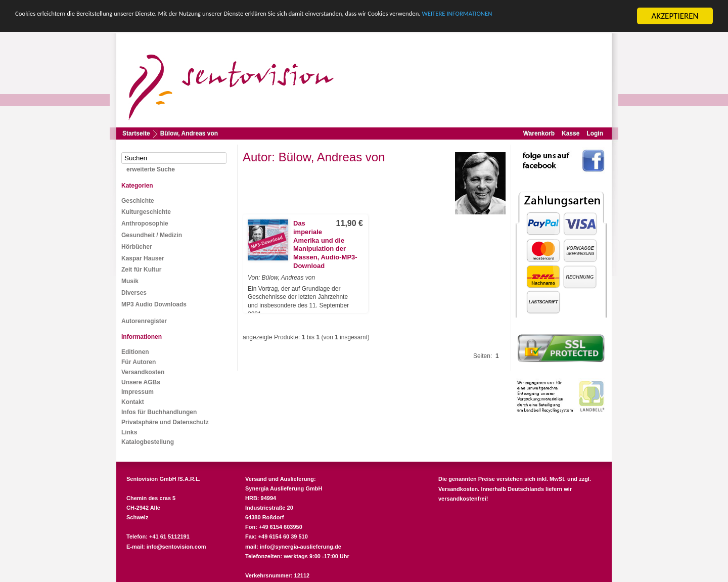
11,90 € (350, 223)
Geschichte (138, 201)
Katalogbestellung (148, 442)
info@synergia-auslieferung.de (301, 547)
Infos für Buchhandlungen (159, 412)
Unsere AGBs (141, 382)
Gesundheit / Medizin (152, 235)
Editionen (135, 352)
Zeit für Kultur (141, 270)
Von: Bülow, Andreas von (281, 278)
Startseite (136, 133)
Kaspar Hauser (143, 258)
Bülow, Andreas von (189, 133)
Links (129, 432)
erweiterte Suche (151, 169)
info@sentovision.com (176, 547)
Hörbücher (137, 247)
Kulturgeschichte (146, 212)
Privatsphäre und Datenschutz (165, 422)
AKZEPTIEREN (675, 16)
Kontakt (133, 402)
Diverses (134, 293)
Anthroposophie (145, 223)
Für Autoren (139, 362)
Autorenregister (144, 321)
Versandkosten (143, 372)
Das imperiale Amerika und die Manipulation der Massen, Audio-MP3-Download (325, 244)
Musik (130, 281)
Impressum (138, 392)
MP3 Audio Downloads (154, 304)
